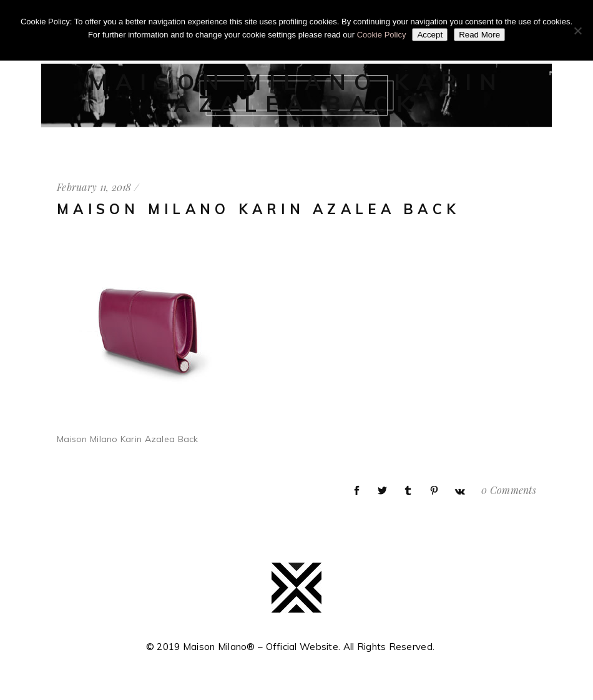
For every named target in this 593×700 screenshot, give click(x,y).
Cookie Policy (382, 35)
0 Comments (509, 490)
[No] (577, 31)
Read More (479, 35)
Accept (430, 35)
